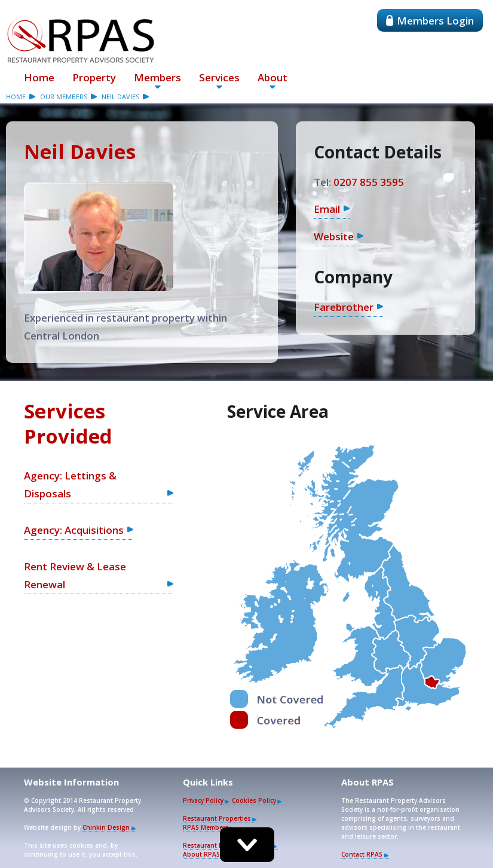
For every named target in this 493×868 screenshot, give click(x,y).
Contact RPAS (362, 854)
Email (327, 209)
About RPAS (201, 854)
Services (219, 77)
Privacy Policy (203, 800)
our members (64, 97)
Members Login (430, 21)
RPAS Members (206, 827)
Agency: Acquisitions (74, 530)
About (272, 77)
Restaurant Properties (217, 818)
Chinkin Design (106, 827)
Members (157, 77)
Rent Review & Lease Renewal (75, 575)
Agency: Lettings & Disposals (70, 485)
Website (334, 236)
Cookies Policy (254, 800)
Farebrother (344, 307)
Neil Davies (120, 97)
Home (39, 77)
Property (94, 77)
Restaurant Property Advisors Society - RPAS (81, 39)
